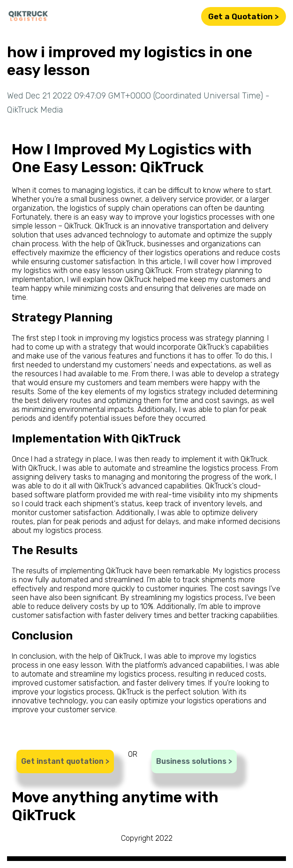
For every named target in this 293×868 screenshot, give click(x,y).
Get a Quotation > (244, 16)
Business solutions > (194, 761)
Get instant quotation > (65, 761)
